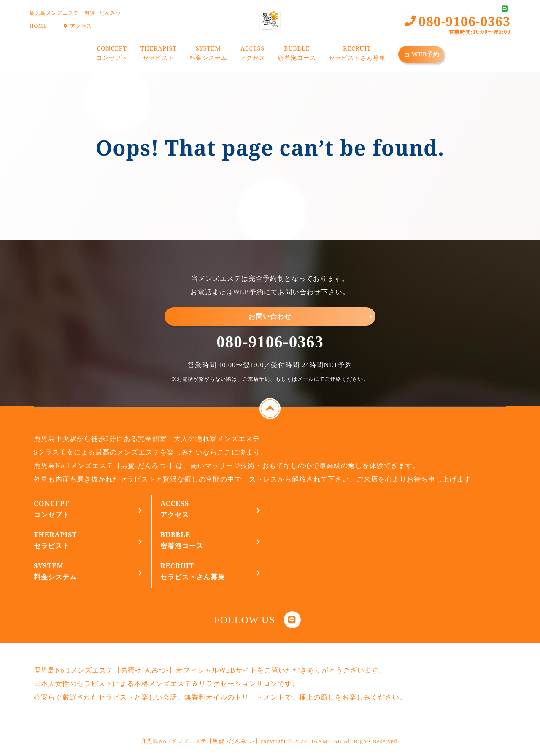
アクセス (77, 26)
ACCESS (253, 54)
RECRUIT (357, 54)
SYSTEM (208, 54)
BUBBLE (297, 54)
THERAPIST (159, 54)
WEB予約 (421, 54)
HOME (38, 26)
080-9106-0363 (270, 342)
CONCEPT (112, 54)
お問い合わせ (270, 316)
